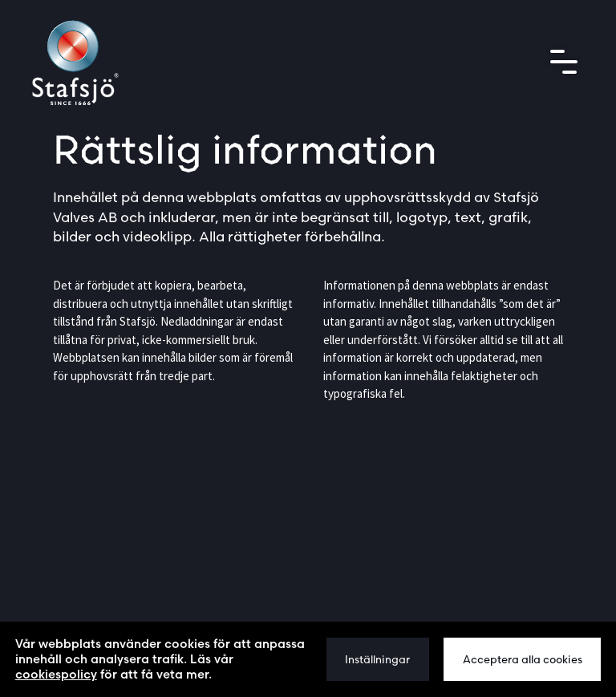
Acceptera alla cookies (523, 659)
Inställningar (377, 659)
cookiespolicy (56, 674)
